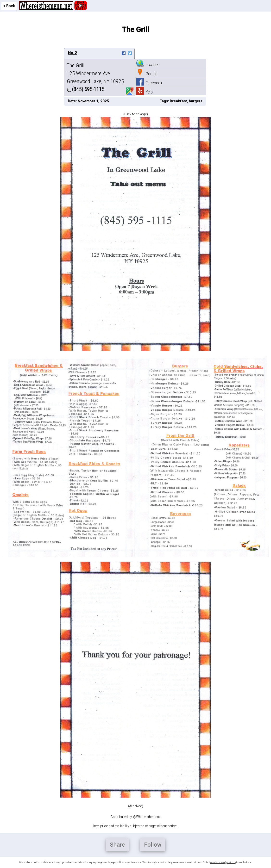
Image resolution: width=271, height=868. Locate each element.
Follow (153, 845)
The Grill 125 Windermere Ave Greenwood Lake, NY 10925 (95, 73)
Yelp (144, 92)
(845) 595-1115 (86, 89)
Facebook (149, 83)
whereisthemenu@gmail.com (223, 862)
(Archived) (136, 806)
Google (147, 74)
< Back (9, 6)
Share (117, 845)
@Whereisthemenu (147, 817)
